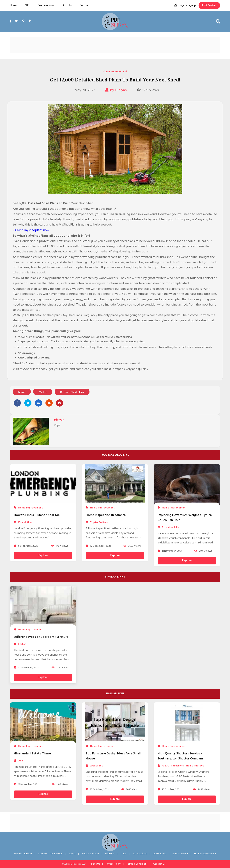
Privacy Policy (113, 864)
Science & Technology (50, 854)
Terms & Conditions (137, 864)
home (22, 392)
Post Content (209, 5)
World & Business (23, 854)
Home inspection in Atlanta (106, 515)
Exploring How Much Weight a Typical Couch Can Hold (185, 518)
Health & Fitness (90, 854)
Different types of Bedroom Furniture (41, 637)
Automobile (160, 854)
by (116, 90)
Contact (85, 5)
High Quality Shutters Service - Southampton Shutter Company (181, 756)
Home (14, 5)
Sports (72, 854)
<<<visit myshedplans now (31, 230)
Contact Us (159, 864)
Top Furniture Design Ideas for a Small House (113, 756)
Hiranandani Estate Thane (32, 754)
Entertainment (180, 854)
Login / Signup (185, 5)
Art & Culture (140, 854)
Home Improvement (115, 72)
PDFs (27, 5)
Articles (67, 5)
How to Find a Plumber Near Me (37, 515)
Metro (43, 392)
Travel (124, 854)
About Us (95, 864)
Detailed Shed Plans (72, 392)
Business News (46, 5)
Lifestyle (110, 854)
